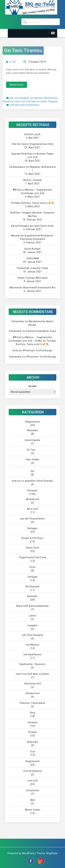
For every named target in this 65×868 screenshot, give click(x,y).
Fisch (32, 567)
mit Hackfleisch (32, 654)
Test (33, 752)
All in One (33, 509)
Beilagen (32, 528)
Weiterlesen (17, 85)
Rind (33, 713)
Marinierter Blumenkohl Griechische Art (33, 288)
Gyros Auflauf (32, 249)
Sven (15, 350)
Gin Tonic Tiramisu (23, 51)
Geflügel (32, 577)
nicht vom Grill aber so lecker (30, 101)
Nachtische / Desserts (32, 664)
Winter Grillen (33, 810)
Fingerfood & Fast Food (33, 557)
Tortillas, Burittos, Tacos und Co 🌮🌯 (33, 203)
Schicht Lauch (32, 134)
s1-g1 (13, 62)
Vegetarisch (33, 761)
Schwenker (18, 321)
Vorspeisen (33, 790)
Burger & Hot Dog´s (33, 538)
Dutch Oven (33, 548)
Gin (12, 98)
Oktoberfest (32, 693)
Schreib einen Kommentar (25, 105)
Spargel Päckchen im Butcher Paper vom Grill (33, 155)
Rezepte (53, 101)
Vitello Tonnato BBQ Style (33, 278)
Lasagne (33, 625)
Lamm (32, 616)
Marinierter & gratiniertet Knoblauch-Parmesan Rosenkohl (32, 237)
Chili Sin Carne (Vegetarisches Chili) (33, 144)
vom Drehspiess (33, 771)
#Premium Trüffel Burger (38, 350)
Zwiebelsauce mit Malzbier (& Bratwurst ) (33, 169)
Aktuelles (33, 430)
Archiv (32, 386)
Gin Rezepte (22, 98)
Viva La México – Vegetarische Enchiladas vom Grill (33, 192)
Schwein (33, 722)
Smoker (32, 732)
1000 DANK (33, 258)
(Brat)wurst (32, 499)
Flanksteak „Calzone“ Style (32, 268)
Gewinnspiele (33, 440)
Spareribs (33, 742)
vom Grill (32, 781)
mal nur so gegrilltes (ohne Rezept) (32, 481)
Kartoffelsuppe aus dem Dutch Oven (32, 226)
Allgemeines (32, 422)
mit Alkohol (36, 98)
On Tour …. (33, 450)
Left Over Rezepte (32, 635)
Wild (33, 800)
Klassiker (32, 596)
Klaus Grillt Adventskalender (33, 606)
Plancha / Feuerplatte (32, 703)
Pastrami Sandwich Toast (41, 331)
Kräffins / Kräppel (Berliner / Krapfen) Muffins (33, 214)
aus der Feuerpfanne (33, 519)
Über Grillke (32, 459)
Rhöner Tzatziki (33, 180)
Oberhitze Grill (32, 684)
